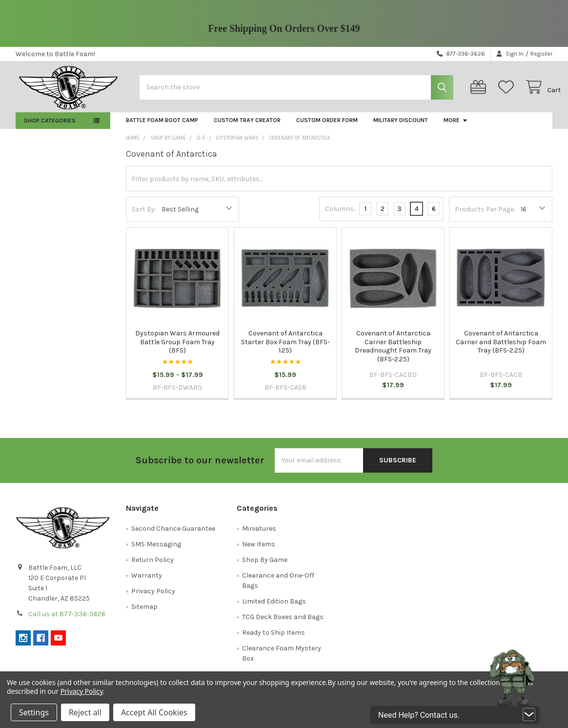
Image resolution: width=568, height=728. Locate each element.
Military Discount (401, 126)
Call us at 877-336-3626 (67, 620)
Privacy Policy (153, 597)
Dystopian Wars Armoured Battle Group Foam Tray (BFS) (177, 348)
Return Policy (152, 566)
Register (541, 54)
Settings (34, 712)
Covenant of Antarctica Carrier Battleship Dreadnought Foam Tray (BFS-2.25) (393, 353)
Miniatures (259, 534)
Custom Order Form (327, 126)
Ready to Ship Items (274, 638)
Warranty (147, 581)
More (456, 126)
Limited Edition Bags (274, 607)
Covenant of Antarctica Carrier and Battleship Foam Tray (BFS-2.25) (501, 348)
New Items (259, 550)
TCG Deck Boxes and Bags (283, 623)
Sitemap (144, 613)
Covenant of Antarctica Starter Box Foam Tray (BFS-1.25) (285, 348)
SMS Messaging (156, 550)
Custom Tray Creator (247, 126)
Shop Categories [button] (50, 126)
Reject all (85, 712)
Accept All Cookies (154, 712)
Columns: (340, 215)
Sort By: (144, 215)
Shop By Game (265, 566)
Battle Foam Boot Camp (162, 126)
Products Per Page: (485, 215)
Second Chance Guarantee (173, 534)
